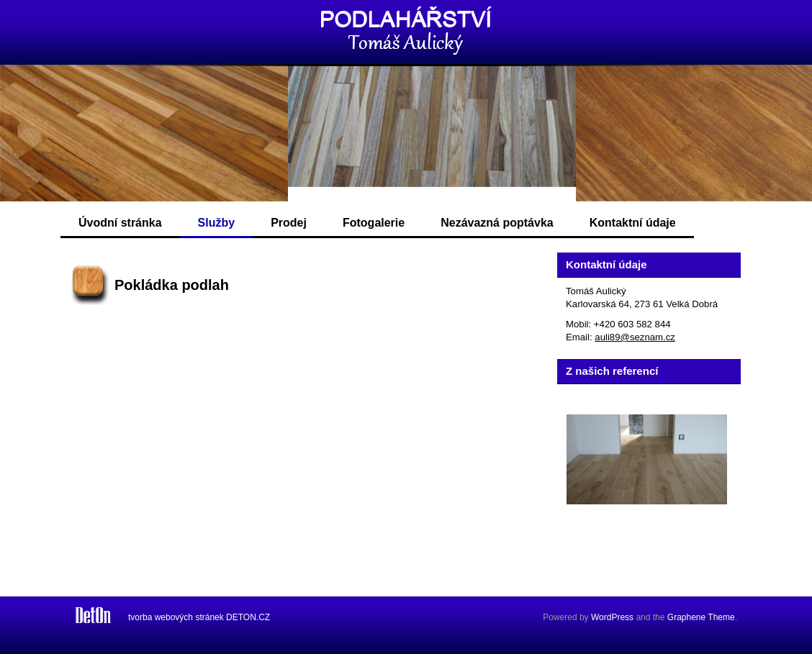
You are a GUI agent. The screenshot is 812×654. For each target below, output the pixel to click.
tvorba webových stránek (176, 617)
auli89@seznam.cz (635, 337)
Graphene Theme (701, 617)
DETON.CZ (248, 617)
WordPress (612, 617)
